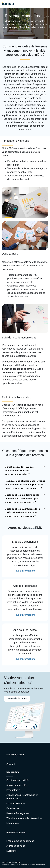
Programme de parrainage (20, 841)
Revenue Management (18, 813)
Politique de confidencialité (20, 865)
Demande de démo (17, 699)
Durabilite (11, 851)
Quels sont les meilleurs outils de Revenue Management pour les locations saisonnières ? (25, 498)
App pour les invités (17, 785)
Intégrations (13, 823)
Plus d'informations (25, 571)
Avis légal (5, 865)
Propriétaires (13, 790)
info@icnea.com (15, 755)
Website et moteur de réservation (24, 818)
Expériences (13, 809)
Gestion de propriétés (18, 780)
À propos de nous (16, 846)
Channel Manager (16, 804)
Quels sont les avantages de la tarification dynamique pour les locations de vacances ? (25, 512)
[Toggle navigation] (45, 4)
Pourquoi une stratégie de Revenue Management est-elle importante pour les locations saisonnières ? (25, 484)
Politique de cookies (38, 865)
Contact (11, 764)
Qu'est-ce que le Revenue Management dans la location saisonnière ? (25, 470)
